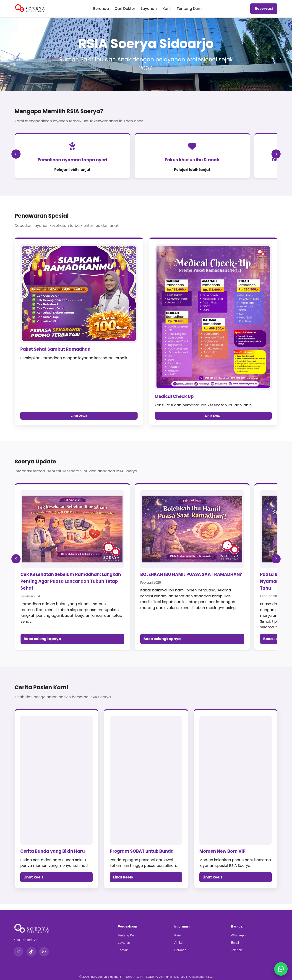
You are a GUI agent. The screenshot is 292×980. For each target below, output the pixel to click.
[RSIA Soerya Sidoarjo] (30, 9)
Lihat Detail (79, 422)
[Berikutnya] (276, 157)
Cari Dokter (125, 9)
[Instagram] (18, 948)
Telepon (236, 947)
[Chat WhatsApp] (281, 969)
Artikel (179, 939)
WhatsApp (238, 932)
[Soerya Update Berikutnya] (276, 561)
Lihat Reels (34, 874)
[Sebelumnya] (16, 157)
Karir (167, 9)
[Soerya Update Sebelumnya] (16, 561)
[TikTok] (31, 948)
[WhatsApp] (44, 948)
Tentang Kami (190, 9)
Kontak (123, 947)
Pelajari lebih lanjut (57, 170)
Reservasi (264, 9)
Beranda (101, 9)
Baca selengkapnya (42, 635)
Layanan (149, 9)
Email (235, 939)
